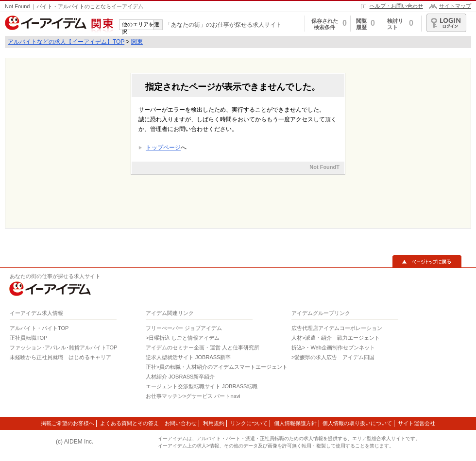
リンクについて (249, 423)
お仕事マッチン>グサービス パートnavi (193, 396)
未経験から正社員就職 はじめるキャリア (60, 357)
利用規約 (214, 423)
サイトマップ (455, 6)
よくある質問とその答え (129, 423)
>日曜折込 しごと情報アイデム (183, 338)
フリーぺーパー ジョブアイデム (184, 328)
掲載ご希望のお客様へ (68, 423)
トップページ (163, 148)
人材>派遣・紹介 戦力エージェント (336, 338)
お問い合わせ (181, 423)
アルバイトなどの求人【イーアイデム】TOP (66, 42)
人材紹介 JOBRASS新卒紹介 (180, 377)
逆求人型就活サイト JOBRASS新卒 (188, 357)
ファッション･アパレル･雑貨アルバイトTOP (63, 347)
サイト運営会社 (416, 423)
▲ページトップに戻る (427, 262)
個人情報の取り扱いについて (357, 423)
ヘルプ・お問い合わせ (396, 6)
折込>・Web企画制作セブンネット (333, 347)
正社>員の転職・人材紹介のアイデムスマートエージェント (217, 367)
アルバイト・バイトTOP (39, 328)
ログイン (446, 23)
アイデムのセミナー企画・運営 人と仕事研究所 (203, 347)
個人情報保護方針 (295, 423)
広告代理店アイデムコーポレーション (337, 328)
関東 (137, 42)
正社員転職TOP (28, 338)
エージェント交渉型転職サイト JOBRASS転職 (202, 386)
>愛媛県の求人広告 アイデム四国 (333, 357)
